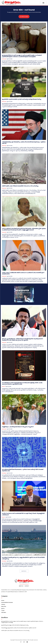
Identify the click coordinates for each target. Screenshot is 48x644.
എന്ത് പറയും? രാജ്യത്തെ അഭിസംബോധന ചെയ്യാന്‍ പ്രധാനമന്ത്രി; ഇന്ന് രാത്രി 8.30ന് (23, 273)
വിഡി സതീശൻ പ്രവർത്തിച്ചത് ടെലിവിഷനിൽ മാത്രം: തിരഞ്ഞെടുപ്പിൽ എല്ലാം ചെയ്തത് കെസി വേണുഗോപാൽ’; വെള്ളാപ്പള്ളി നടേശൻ (24, 229)
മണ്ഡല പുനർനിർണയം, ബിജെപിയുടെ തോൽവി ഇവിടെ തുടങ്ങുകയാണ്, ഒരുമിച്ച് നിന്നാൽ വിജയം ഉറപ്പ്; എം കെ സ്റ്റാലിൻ (22, 339)
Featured (4, 59)
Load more (24, 571)
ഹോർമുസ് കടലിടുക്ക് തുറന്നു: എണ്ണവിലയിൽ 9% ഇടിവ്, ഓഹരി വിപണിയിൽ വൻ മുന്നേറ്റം (23, 558)
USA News (4, 473)
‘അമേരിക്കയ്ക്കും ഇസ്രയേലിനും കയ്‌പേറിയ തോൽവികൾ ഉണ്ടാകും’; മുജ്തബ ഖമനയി (24, 143)
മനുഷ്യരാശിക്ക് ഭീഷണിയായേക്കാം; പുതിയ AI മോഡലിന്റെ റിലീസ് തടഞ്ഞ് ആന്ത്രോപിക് (23, 470)
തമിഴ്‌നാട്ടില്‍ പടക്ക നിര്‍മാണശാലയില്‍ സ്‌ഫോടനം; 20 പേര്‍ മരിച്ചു (20, 186)
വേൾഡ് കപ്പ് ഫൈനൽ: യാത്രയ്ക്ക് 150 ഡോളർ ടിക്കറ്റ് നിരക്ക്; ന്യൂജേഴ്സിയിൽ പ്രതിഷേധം (23, 514)
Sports (3, 386)
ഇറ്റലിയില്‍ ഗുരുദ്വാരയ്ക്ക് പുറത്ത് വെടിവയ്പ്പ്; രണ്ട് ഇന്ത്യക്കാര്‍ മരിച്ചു (22, 99)
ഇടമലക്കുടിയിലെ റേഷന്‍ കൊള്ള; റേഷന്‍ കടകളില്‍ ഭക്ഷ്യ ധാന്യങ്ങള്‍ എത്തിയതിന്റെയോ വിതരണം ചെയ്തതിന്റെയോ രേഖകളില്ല (22, 56)
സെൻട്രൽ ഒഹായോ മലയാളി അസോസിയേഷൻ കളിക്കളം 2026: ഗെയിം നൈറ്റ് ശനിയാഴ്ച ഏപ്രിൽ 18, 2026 (22, 383)
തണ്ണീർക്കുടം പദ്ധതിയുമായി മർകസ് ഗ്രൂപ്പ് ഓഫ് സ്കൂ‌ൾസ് (18, 427)
